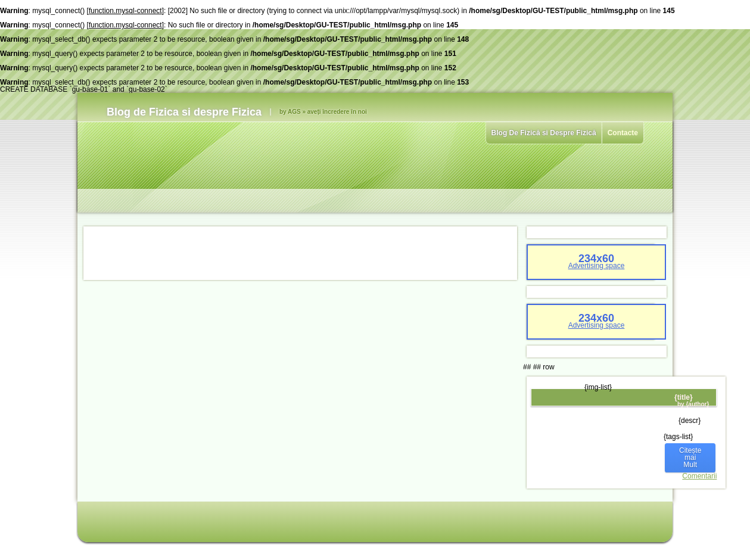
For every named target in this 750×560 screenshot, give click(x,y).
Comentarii (699, 476)
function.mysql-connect (125, 11)
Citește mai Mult (690, 458)
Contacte (623, 133)
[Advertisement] (300, 253)
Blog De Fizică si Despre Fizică (544, 133)
